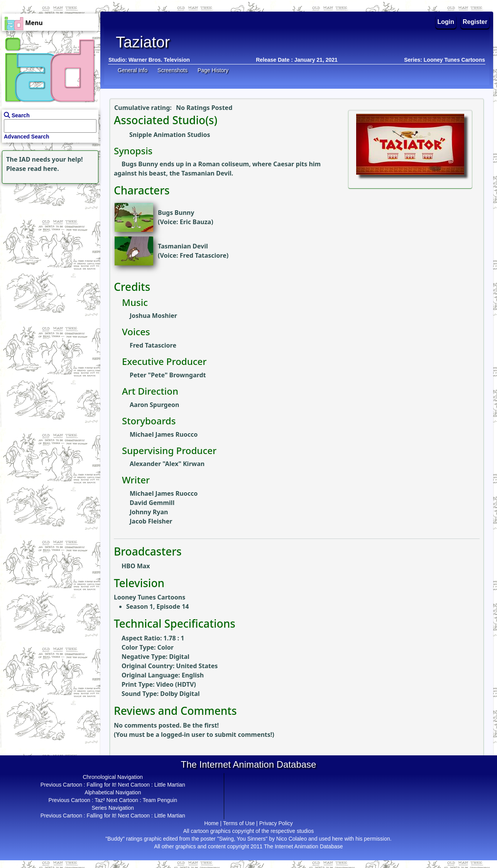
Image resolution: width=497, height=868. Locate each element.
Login (446, 22)
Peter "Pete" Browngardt (168, 375)
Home (211, 823)
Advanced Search (27, 137)
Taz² (100, 800)
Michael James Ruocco (164, 434)
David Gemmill (152, 503)
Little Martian (170, 785)
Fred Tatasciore (203, 255)
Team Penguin (160, 800)
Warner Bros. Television (159, 60)
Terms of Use (239, 823)
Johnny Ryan (149, 512)
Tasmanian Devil (183, 246)
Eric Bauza (195, 222)
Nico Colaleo (292, 839)
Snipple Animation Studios (170, 135)
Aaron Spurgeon (154, 405)
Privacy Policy (276, 823)
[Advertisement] (48, 234)
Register (475, 22)
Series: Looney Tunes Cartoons (445, 60)
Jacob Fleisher (151, 521)
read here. (43, 169)
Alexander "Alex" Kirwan (167, 464)
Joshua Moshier (153, 316)
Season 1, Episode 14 (157, 606)
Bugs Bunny (176, 213)
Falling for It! (102, 785)
